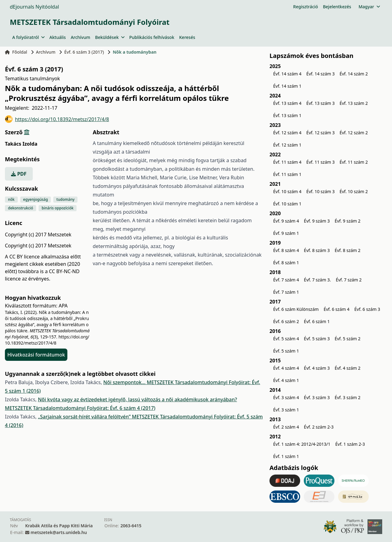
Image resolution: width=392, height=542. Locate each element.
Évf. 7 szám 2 (349, 280)
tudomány (65, 199)
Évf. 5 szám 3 (317, 339)
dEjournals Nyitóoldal (34, 7)
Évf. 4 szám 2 (348, 368)
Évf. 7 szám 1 (286, 292)
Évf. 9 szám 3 (317, 221)
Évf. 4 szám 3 (317, 368)
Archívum (81, 37)
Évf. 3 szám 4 (286, 397)
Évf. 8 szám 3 (317, 250)
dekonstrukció (21, 208)
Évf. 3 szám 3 (317, 397)
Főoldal (16, 52)
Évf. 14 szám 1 (287, 86)
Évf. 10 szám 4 (287, 191)
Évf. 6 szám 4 (337, 309)
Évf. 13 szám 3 (320, 103)
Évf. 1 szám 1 (286, 456)
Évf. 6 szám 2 (286, 321)
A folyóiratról (28, 37)
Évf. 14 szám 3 (320, 74)
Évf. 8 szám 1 (286, 263)
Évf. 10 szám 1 (287, 204)
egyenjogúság (36, 199)
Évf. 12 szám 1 (287, 145)
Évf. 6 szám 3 (367, 309)
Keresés (187, 37)
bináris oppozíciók (58, 208)
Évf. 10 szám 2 (354, 191)
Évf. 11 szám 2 (354, 162)
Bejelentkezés (337, 7)
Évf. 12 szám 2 (354, 133)
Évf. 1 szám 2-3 (350, 444)
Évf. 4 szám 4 (286, 368)
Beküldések (110, 37)
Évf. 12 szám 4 (287, 133)
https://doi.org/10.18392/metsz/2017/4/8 (57, 119)
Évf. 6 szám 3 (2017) (84, 52)
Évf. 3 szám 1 (286, 410)
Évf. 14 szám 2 (354, 74)
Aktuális (58, 37)
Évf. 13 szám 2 (354, 103)
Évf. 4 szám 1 (286, 380)
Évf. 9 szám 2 (348, 221)
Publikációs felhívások (152, 37)
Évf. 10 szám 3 (320, 191)
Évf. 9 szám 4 (286, 221)
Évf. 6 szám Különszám (296, 309)
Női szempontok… (125, 382)
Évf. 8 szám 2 (348, 250)
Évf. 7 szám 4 (286, 280)
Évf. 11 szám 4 (287, 162)
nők (11, 199)
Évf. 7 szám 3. (317, 280)
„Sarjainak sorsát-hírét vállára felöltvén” (85, 417)
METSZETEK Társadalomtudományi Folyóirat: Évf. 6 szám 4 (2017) (80, 408)
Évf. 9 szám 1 (286, 233)
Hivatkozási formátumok (36, 355)
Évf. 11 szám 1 (287, 174)
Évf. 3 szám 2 (348, 397)
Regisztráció (305, 7)
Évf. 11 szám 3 (320, 162)
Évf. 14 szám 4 (287, 74)
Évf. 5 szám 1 (286, 351)
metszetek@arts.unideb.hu (59, 532)
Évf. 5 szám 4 (286, 339)
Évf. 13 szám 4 (287, 103)
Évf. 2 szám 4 (286, 427)
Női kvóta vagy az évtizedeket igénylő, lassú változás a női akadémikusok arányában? (138, 399)
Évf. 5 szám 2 (348, 339)
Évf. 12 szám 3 (320, 133)
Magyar (369, 7)
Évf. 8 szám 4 (286, 250)
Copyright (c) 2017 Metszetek (38, 246)
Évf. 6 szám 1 (317, 321)
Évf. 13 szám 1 (287, 115)
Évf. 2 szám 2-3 (319, 427)
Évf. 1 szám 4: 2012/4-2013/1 (302, 444)
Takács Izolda (21, 144)
